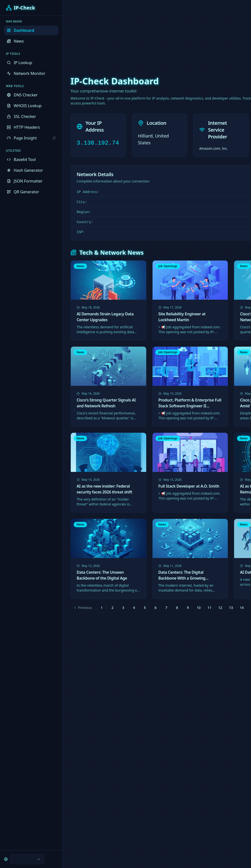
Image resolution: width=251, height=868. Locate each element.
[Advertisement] (126, 34)
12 (220, 608)
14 (242, 608)
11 (209, 608)
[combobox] (20, 859)
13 (231, 608)
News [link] (80, 266)
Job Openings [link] (168, 266)
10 (199, 608)
